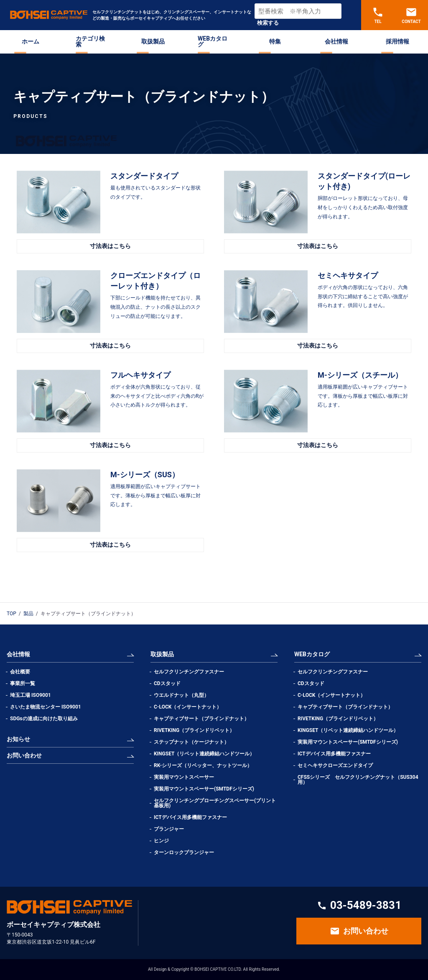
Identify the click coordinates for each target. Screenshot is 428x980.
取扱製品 (153, 41)
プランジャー (169, 829)
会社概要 (20, 672)
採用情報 (397, 41)
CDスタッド (167, 683)
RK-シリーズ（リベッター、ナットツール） (203, 765)
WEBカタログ (213, 41)
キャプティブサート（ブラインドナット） (201, 719)
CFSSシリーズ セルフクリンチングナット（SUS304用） (358, 780)
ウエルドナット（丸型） (184, 695)
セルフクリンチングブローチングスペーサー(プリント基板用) (215, 803)
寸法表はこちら (110, 246)
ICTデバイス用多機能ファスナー (190, 817)
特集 (275, 41)
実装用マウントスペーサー (184, 777)
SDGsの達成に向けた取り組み (44, 719)
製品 (28, 614)
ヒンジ (161, 841)
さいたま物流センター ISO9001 (46, 707)
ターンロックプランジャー (184, 852)
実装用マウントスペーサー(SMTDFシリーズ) (204, 789)
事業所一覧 (23, 683)
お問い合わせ (24, 755)
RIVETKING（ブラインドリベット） (194, 730)
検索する (268, 23)
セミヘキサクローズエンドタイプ (335, 765)
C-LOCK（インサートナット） (188, 707)
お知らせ (18, 739)
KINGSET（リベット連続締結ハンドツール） (204, 754)
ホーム (31, 41)
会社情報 (336, 41)
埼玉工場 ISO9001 (31, 695)
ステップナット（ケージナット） (191, 742)
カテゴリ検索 (90, 41)
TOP (11, 614)
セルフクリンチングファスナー (189, 672)
